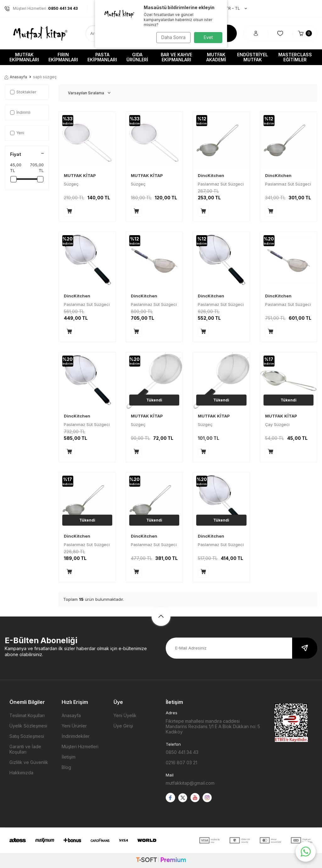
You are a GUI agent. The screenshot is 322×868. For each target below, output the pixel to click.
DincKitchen (211, 175)
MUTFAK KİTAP (80, 175)
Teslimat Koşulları (27, 715)
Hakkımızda (21, 773)
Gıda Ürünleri (137, 57)
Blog (66, 767)
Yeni (17, 133)
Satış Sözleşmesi (27, 736)
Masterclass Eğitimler (295, 57)
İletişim (69, 757)
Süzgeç (71, 184)
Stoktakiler (23, 92)
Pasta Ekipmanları (102, 57)
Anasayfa (16, 77)
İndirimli (20, 112)
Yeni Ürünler (74, 726)
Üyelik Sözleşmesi (28, 726)
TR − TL (233, 8)
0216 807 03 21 (181, 763)
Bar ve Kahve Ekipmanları (176, 57)
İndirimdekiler (76, 736)
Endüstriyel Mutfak (253, 57)
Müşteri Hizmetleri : (41, 8)
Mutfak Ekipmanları (24, 57)
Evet (208, 37)
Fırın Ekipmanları (63, 57)
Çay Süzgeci (277, 424)
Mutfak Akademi (216, 57)
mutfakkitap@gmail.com (190, 783)
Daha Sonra (172, 37)
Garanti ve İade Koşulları (25, 749)
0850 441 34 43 (182, 752)
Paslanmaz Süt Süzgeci (288, 184)
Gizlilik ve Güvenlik (29, 762)
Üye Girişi (123, 726)
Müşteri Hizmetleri (80, 746)
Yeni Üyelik (125, 715)
